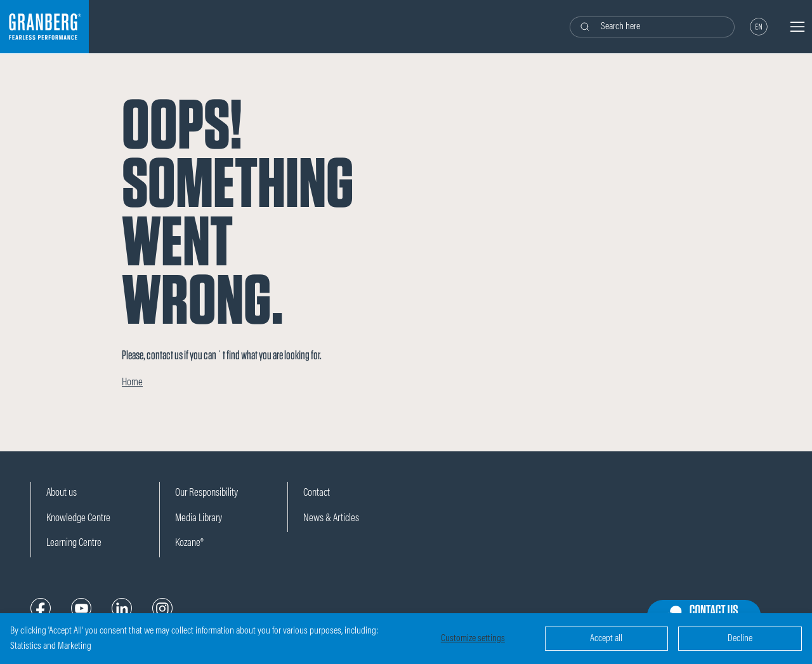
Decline (740, 639)
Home (132, 383)
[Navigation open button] (797, 27)
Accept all (606, 639)
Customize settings (473, 639)
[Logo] (44, 27)
